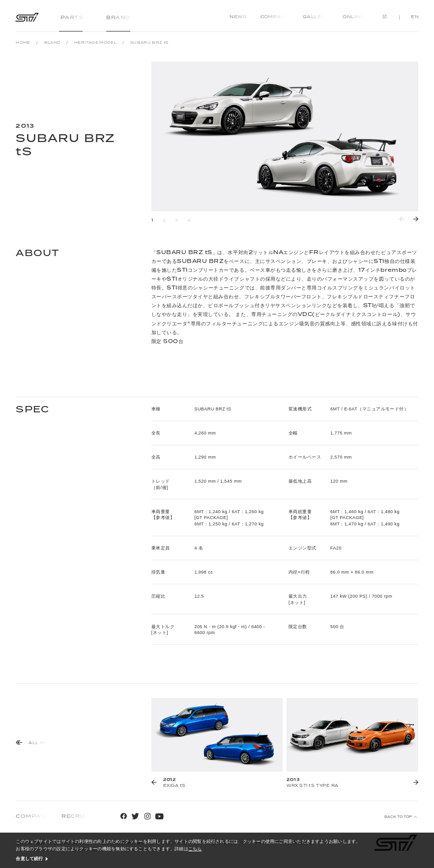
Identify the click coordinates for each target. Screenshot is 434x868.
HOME (23, 43)
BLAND (53, 43)
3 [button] (177, 220)
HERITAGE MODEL (95, 43)
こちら (195, 849)
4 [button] (189, 220)
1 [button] (153, 220)
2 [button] (164, 220)
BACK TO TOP (398, 817)
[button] (415, 219)
